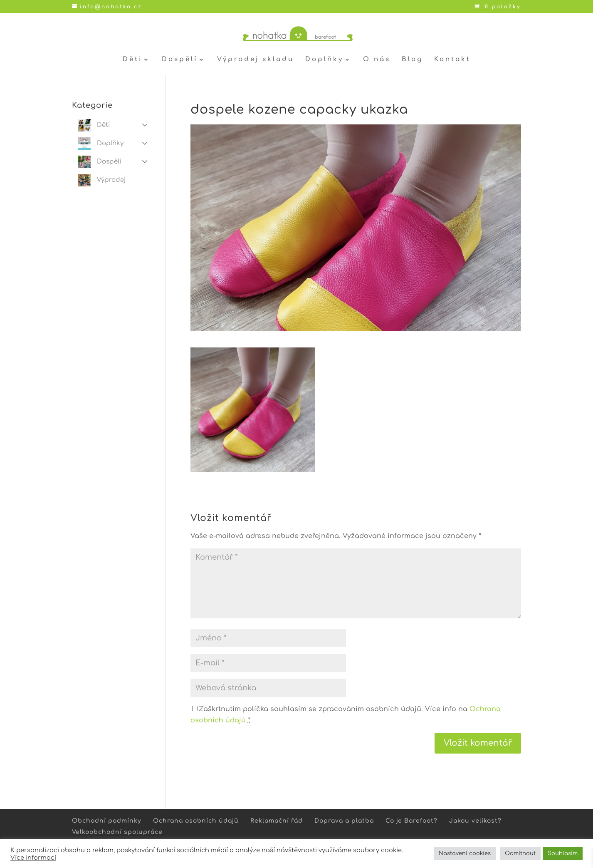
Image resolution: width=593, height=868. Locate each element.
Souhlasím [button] (563, 853)
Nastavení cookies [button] (465, 853)
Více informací (33, 858)
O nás (377, 60)
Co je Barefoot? (411, 821)
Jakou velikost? (475, 821)
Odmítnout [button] (520, 853)
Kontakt (452, 60)
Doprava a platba (344, 821)
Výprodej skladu (256, 60)
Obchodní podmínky (107, 821)
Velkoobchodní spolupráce (117, 832)
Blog (412, 60)
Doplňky (324, 60)
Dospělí (180, 60)
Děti (132, 60)
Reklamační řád (277, 821)
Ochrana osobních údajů (196, 821)
